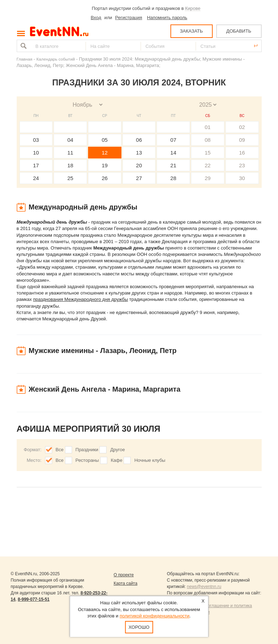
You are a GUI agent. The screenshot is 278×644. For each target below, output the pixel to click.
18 (70, 165)
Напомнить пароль (167, 18)
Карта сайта (126, 583)
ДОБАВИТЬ (239, 31)
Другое (117, 450)
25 (70, 178)
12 (105, 153)
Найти (23, 46)
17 (36, 165)
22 (208, 165)
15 (208, 153)
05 (105, 140)
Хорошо (139, 627)
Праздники (87, 450)
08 (208, 140)
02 (242, 127)
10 (36, 153)
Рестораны (87, 460)
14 (173, 153)
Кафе (117, 460)
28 (173, 178)
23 (242, 165)
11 (70, 153)
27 (139, 178)
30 (242, 178)
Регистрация (129, 18)
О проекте (124, 575)
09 (242, 140)
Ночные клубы (150, 460)
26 (105, 178)
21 (173, 165)
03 (36, 140)
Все (60, 450)
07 (173, 140)
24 (36, 178)
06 (139, 140)
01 (208, 127)
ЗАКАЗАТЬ (192, 31)
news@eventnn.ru (204, 587)
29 (208, 178)
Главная (24, 59)
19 (105, 165)
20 (139, 165)
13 (139, 153)
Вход (96, 18)
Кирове (193, 8)
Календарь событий (56, 59)
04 (70, 140)
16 (242, 153)
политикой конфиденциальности (155, 616)
